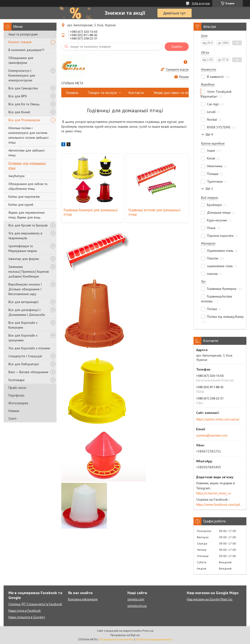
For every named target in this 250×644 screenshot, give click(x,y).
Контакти (136, 93)
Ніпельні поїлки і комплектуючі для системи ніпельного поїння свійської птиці (28, 135)
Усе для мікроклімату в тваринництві (25, 236)
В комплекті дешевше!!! (26, 50)
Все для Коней (19, 112)
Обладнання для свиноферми (21, 60)
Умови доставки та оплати (175, 93)
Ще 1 (209, 189)
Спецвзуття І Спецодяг (25, 356)
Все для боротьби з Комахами (23, 325)
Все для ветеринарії (23, 302)
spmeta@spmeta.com (212, 435)
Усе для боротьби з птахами (29, 348)
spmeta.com (136, 599)
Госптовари (16, 380)
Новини (14, 411)
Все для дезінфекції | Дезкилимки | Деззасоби (27, 312)
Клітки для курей (21, 205)
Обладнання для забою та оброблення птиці (28, 186)
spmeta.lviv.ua (137, 606)
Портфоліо (16, 395)
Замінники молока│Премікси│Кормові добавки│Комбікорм (29, 272)
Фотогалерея (18, 403)
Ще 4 (209, 134)
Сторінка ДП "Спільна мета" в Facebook (35, 604)
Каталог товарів (20, 42)
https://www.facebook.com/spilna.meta (220, 505)
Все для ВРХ (18, 96)
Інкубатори (16, 176)
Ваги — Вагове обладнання (28, 372)
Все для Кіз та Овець (24, 104)
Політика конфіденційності (154, 639)
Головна (72, 93)
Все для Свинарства (23, 88)
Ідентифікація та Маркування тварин (23, 248)
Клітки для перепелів (24, 197)
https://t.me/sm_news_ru (213, 493)
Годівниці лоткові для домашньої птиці (155, 212)
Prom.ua (148, 631)
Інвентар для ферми (24, 259)
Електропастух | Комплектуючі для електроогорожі (22, 75)
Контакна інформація (83, 599)
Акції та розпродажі (23, 34)
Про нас (212, 93)
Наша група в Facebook (25, 611)
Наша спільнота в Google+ (27, 617)
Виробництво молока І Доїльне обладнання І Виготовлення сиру (25, 289)
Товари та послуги (102, 93)
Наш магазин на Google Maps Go (210, 599)
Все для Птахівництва (24, 120)
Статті (12, 418)
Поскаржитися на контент (116, 639)
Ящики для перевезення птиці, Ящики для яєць (26, 215)
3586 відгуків (201, 3)
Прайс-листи (17, 388)
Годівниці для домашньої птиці (27, 166)
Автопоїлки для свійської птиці (27, 153)
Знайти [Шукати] (177, 47)
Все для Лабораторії (24, 364)
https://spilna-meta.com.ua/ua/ (218, 419)
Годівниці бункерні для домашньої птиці (91, 212)
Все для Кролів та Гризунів (28, 225)
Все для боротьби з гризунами (23, 338)
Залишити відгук (177, 70)
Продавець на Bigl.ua (125, 635)
